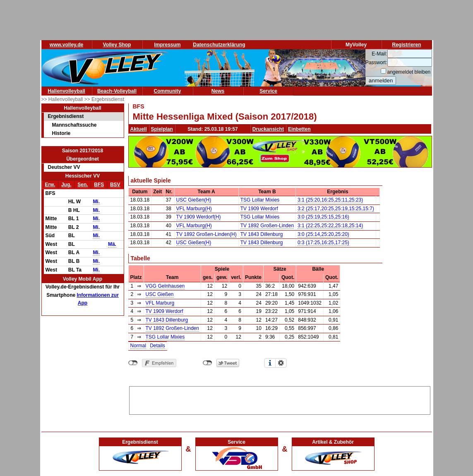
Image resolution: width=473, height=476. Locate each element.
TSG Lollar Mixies (260, 200)
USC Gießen (160, 294)
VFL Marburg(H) (194, 209)
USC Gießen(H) (194, 200)
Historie (61, 133)
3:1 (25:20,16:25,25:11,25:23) (330, 200)
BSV (115, 185)
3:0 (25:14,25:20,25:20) (323, 234)
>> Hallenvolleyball (63, 99)
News (218, 91)
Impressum (167, 45)
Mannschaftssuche (74, 125)
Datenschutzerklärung (219, 45)
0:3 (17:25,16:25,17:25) (323, 243)
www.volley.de (66, 45)
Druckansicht (268, 129)
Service (268, 91)
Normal (138, 346)
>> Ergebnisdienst (104, 99)
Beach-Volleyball (117, 91)
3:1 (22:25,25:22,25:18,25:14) (330, 226)
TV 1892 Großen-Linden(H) (206, 234)
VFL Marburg (160, 303)
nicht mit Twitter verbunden (208, 363)
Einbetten (299, 129)
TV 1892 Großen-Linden (267, 226)
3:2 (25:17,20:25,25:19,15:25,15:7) (336, 209)
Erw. (50, 185)
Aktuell (139, 129)
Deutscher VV (64, 167)
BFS (99, 185)
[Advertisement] (280, 399)
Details (157, 346)
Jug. (66, 185)
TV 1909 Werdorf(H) (199, 217)
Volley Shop (117, 45)
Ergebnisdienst (66, 116)
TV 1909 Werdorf (259, 209)
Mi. (96, 202)
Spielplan (162, 129)
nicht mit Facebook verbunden (133, 363)
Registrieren (406, 45)
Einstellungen (281, 363)
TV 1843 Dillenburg (262, 234)
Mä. (112, 244)
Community (168, 91)
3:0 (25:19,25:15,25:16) (323, 217)
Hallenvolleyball (66, 91)
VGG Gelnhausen (165, 286)
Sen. (83, 185)
